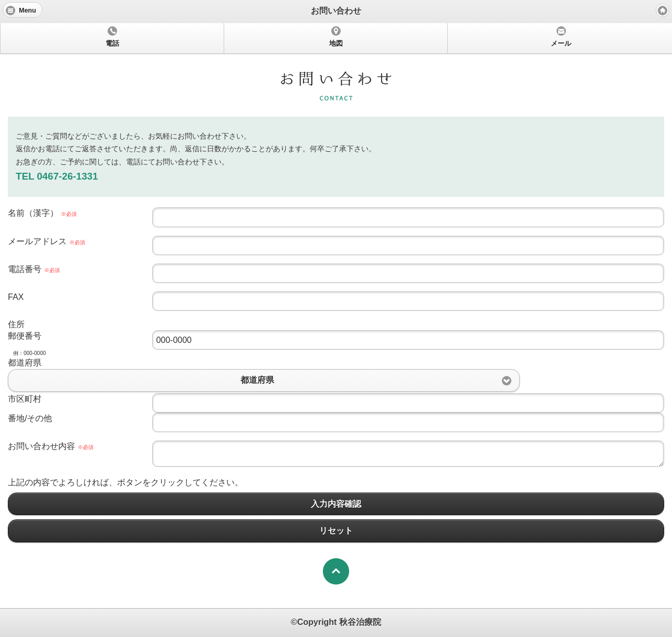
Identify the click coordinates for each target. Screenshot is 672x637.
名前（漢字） (42, 213)
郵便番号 (25, 336)
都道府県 (25, 363)
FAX (16, 297)
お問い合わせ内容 (51, 446)
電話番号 (34, 269)
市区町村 (25, 399)
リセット (336, 531)
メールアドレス (46, 241)
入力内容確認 (336, 504)
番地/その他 (30, 418)
